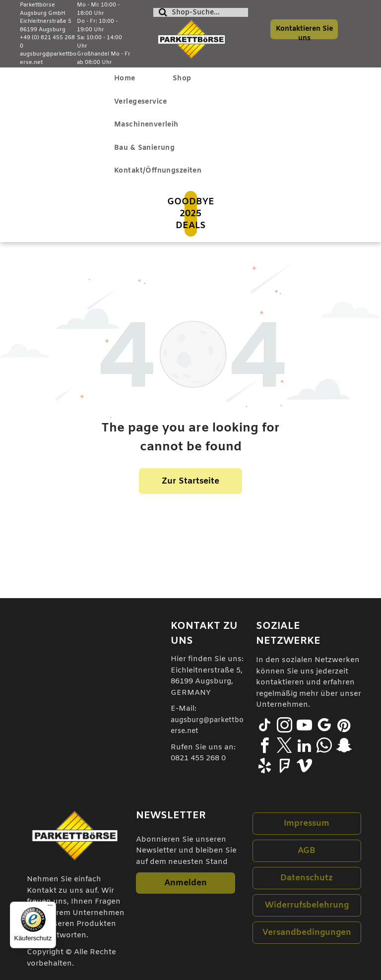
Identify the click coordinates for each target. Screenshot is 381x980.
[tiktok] (265, 727)
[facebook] (265, 747)
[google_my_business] (324, 727)
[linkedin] (305, 747)
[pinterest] (344, 727)
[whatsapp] (324, 747)
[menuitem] (128, 79)
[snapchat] (344, 747)
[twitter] (285, 747)
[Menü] (50, 908)
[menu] (22, 94)
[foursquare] (285, 767)
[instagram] (285, 727)
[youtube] (305, 727)
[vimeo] (305, 767)
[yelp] (265, 767)
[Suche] (200, 12)
